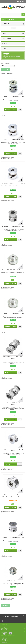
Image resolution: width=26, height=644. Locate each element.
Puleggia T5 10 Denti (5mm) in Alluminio (13, 581)
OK (10, 633)
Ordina (2, 66)
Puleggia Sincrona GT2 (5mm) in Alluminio (13, 494)
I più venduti (7, 38)
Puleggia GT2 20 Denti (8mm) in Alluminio (13, 226)
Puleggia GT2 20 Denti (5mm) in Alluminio (13, 140)
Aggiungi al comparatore (6, 115)
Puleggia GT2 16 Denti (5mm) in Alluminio (13, 96)
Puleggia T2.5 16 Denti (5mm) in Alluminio (13, 537)
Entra (23, 1)
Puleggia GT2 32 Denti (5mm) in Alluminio (13, 270)
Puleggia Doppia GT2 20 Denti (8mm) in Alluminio (13, 404)
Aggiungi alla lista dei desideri (8, 114)
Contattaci (19, 1)
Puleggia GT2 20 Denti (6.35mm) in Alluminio (13, 183)
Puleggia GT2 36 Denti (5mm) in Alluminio (13, 313)
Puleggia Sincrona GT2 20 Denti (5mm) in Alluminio (13, 450)
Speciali (5, 43)
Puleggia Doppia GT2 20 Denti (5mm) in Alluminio (13, 357)
